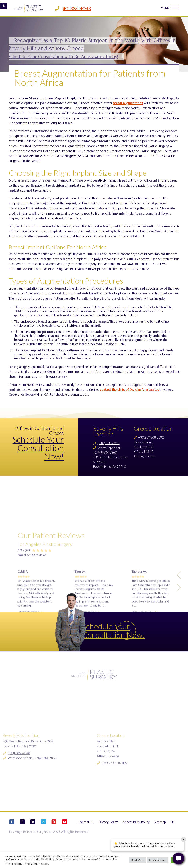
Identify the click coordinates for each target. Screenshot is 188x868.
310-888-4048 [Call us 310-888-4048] (76, 9)
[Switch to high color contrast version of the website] (4, 8)
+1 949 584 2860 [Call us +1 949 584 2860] (105, 452)
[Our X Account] (44, 843)
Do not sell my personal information (26, 864)
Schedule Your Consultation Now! (38, 448)
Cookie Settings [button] (158, 860)
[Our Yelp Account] (54, 843)
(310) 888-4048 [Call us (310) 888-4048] (109, 443)
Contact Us (86, 842)
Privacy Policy (108, 842)
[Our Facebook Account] (12, 843)
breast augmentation (128, 103)
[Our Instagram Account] (22, 843)
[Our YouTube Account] (65, 843)
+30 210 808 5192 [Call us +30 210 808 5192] (151, 437)
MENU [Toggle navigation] (168, 8)
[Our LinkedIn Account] (33, 843)
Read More (138, 860)
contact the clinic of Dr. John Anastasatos (129, 390)
